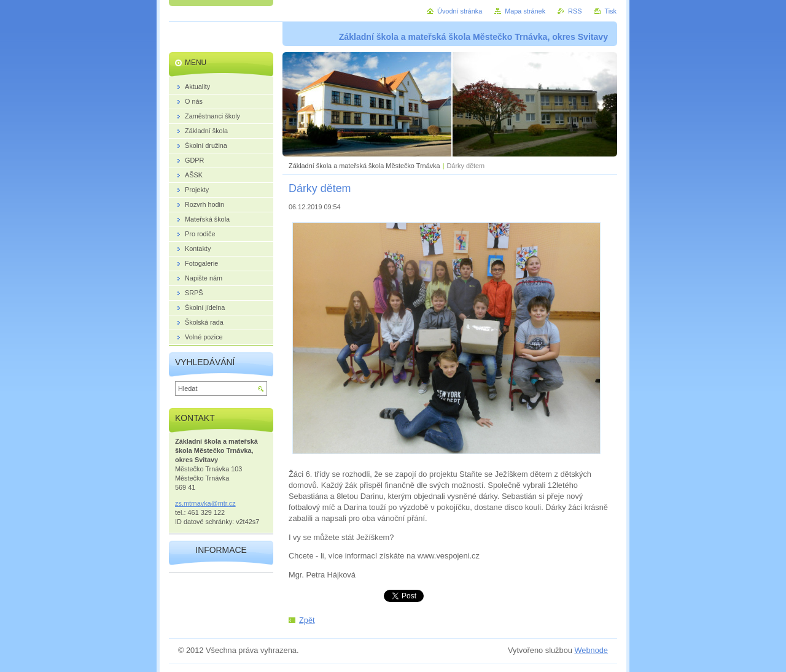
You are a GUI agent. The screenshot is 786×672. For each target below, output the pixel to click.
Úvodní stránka (460, 11)
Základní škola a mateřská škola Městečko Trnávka (364, 166)
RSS (575, 11)
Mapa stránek (525, 11)
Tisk (610, 11)
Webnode (591, 650)
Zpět (307, 620)
